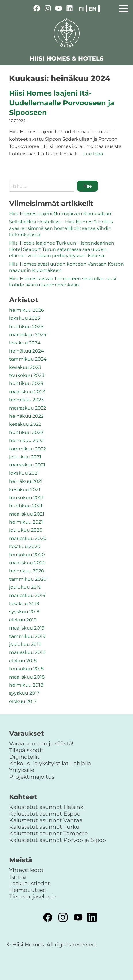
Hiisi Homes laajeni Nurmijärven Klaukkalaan (60, 214)
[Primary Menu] (124, 8)
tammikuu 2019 (27, 636)
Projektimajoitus (32, 777)
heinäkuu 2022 (26, 416)
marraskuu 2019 (27, 595)
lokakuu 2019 (24, 604)
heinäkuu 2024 (27, 351)
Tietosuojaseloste (32, 896)
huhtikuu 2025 (26, 327)
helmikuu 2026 (27, 310)
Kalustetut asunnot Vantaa (46, 820)
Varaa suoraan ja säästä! (41, 743)
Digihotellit (24, 757)
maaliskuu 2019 (27, 628)
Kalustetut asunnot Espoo (45, 814)
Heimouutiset (28, 890)
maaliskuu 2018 (27, 677)
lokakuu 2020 (25, 546)
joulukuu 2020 (26, 530)
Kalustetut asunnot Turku (44, 827)
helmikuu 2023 (26, 400)
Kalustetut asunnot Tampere (48, 833)
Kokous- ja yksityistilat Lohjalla (50, 763)
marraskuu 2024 (28, 335)
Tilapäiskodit (26, 750)
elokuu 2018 (23, 661)
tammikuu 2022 (28, 449)
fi (81, 9)
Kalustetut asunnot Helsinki (47, 807)
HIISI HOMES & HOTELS (67, 58)
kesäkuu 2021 (25, 490)
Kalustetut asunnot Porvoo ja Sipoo (58, 840)
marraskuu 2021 (27, 465)
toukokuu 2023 (27, 375)
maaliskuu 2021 (27, 514)
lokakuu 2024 (25, 343)
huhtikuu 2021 (26, 506)
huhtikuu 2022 (26, 432)
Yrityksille (22, 770)
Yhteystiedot (26, 870)
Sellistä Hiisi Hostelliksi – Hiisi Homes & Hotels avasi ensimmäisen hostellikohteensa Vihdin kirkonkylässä (61, 228)
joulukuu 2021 (25, 457)
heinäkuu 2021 (26, 481)
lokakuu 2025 (25, 318)
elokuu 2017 (23, 701)
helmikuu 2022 (26, 440)
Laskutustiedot (30, 883)
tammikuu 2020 (28, 579)
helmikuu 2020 (27, 571)
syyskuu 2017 (24, 693)
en (93, 9)
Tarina (18, 877)
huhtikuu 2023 (26, 383)
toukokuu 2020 (27, 555)
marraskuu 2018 (27, 652)
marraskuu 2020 (28, 538)
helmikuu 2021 (26, 522)
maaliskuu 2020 (27, 563)
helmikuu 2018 (26, 685)
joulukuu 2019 (25, 587)
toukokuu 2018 (26, 669)
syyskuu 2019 (24, 612)
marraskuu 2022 (28, 408)
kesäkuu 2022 (25, 424)
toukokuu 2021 (26, 498)
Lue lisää (93, 154)
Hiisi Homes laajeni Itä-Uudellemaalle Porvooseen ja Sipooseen (62, 103)
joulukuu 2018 (25, 644)
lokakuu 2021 (24, 473)
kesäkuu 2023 (25, 367)
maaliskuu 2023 (27, 392)
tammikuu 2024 (28, 359)
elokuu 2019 (23, 620)
